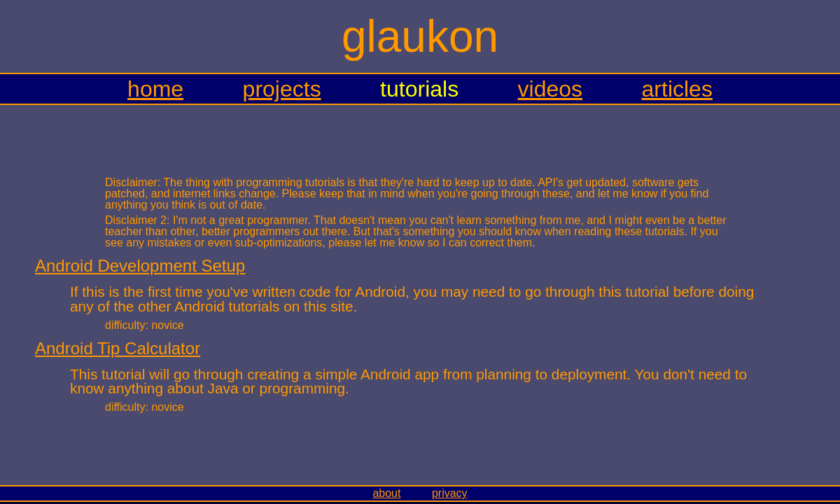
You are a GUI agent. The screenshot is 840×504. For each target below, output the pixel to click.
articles (677, 89)
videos (551, 89)
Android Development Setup (140, 266)
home (155, 89)
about (386, 493)
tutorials (419, 89)
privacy (450, 493)
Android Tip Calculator (118, 348)
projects (282, 89)
